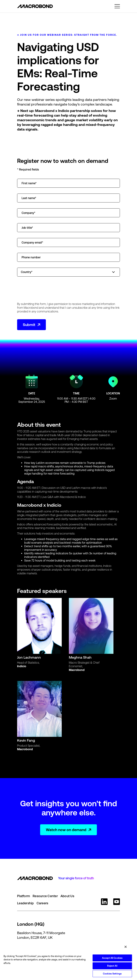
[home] (35, 6)
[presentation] (44, 289)
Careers (42, 903)
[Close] (126, 947)
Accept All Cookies (112, 958)
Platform (24, 896)
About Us (67, 896)
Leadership (26, 903)
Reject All (112, 966)
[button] (117, 6)
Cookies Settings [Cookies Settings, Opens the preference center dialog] (112, 974)
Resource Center (45, 896)
